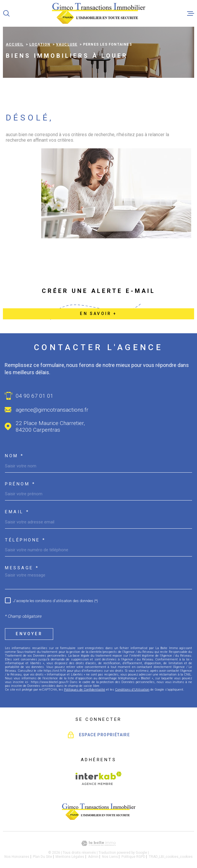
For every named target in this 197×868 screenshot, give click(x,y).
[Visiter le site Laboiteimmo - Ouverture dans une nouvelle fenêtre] (98, 843)
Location (40, 44)
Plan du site (42, 857)
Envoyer (29, 634)
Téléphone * (25, 540)
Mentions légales (70, 857)
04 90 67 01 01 (35, 396)
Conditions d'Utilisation (132, 690)
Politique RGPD (133, 857)
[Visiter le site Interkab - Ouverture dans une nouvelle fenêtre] (99, 778)
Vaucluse (67, 44)
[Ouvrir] (6, 13)
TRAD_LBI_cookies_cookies (171, 857)
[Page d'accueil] (99, 13)
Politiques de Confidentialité (85, 690)
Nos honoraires (17, 857)
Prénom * (20, 484)
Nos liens (110, 857)
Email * (17, 512)
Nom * (15, 456)
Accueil (15, 44)
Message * (22, 568)
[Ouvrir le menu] (191, 13)
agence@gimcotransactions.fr (52, 410)
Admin (93, 857)
